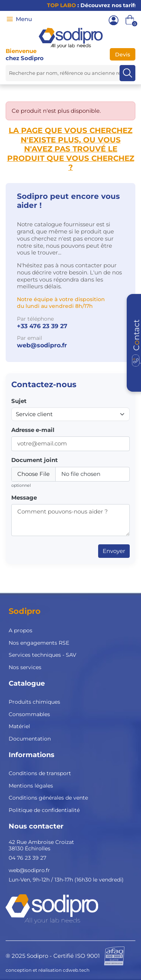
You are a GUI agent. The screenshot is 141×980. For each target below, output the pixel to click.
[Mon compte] (114, 20)
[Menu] (10, 19)
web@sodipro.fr (42, 345)
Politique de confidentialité (44, 810)
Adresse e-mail (33, 430)
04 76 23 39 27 (27, 858)
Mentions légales (31, 786)
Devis (123, 55)
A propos (20, 630)
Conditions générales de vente (48, 798)
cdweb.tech (76, 970)
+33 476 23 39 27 (42, 326)
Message (24, 498)
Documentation (30, 739)
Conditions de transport (40, 773)
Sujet (19, 401)
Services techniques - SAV (42, 655)
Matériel (19, 726)
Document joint (35, 460)
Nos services (25, 667)
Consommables (29, 714)
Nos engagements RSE (39, 643)
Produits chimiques (34, 702)
